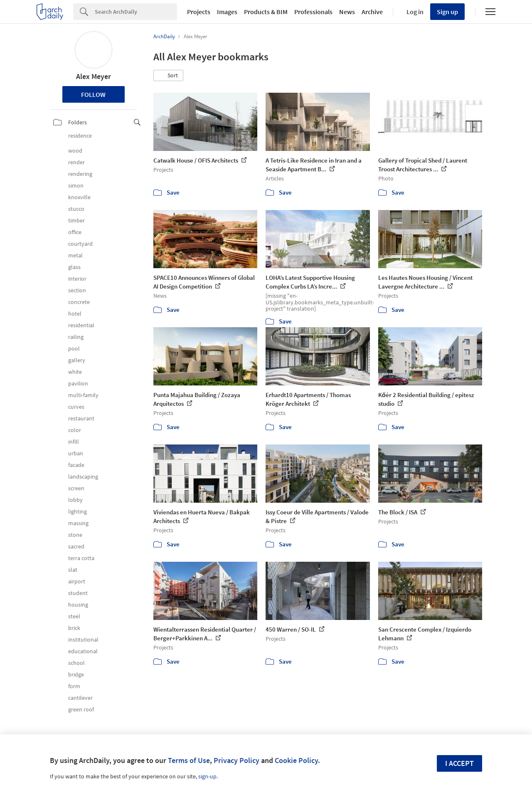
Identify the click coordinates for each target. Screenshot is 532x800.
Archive (372, 12)
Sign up (447, 12)
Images (227, 12)
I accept (459, 763)
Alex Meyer (94, 76)
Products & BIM (266, 12)
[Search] (136, 12)
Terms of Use (189, 760)
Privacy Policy (236, 760)
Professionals (313, 12)
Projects (199, 12)
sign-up (207, 776)
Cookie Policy (296, 760)
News (347, 12)
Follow (93, 94)
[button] (168, 76)
